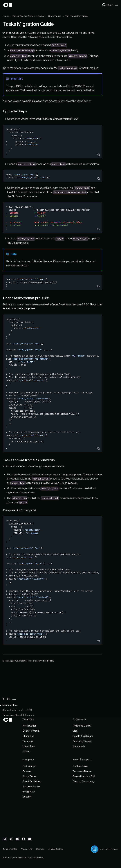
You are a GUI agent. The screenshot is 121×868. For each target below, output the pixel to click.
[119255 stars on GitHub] (108, 5)
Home (6, 16)
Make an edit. (47, 661)
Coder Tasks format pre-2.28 (17, 710)
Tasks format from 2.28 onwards (19, 715)
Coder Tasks (55, 16)
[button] (117, 5)
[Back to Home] (11, 5)
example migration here (35, 101)
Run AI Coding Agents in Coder (29, 16)
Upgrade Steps (10, 705)
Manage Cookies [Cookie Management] (55, 849)
